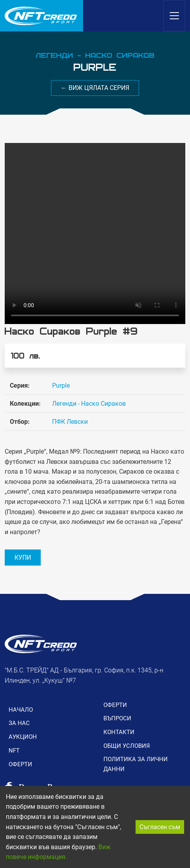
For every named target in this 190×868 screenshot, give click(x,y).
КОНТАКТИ (119, 732)
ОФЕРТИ (20, 764)
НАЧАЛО (21, 710)
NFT (14, 751)
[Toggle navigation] (174, 16)
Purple (61, 385)
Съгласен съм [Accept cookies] (160, 827)
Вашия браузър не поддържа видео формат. (95, 233)
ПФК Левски (70, 422)
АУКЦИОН (23, 737)
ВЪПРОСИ (117, 718)
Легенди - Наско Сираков (89, 404)
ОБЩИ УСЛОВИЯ (127, 746)
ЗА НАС (19, 723)
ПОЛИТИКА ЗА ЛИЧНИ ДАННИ (136, 764)
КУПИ (23, 558)
